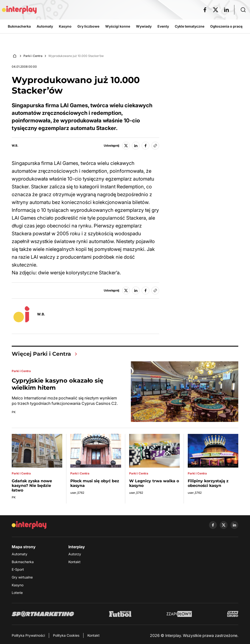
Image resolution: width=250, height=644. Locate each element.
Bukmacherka (23, 562)
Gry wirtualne (22, 577)
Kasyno (18, 585)
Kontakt (74, 562)
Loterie (17, 593)
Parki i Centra (33, 56)
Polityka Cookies (66, 635)
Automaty (20, 554)
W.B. (15, 146)
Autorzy (75, 554)
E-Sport (18, 569)
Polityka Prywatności (28, 635)
